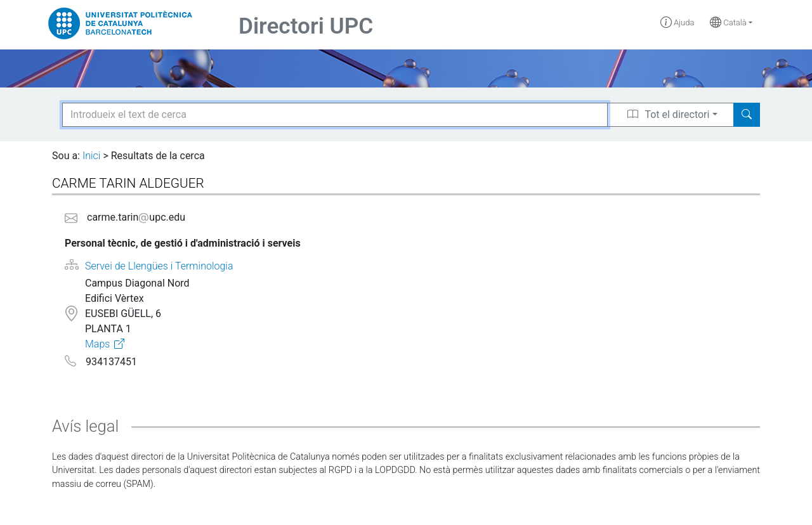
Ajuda (678, 23)
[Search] (747, 115)
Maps (97, 344)
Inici (91, 156)
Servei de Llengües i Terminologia (159, 266)
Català (728, 23)
